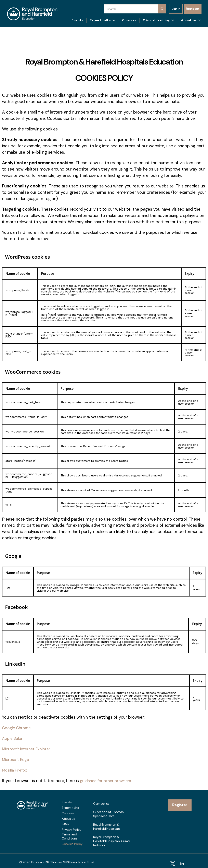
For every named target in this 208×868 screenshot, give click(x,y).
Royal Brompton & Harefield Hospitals (107, 818)
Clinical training (156, 20)
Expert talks (100, 20)
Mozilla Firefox (16, 770)
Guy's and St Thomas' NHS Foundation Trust (63, 859)
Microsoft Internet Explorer (28, 749)
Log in (176, 9)
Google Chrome (17, 728)
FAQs (66, 824)
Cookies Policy (72, 844)
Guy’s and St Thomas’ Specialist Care (109, 809)
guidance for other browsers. (108, 781)
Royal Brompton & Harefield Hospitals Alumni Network (112, 829)
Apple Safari (14, 738)
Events (77, 20)
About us (189, 20)
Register (193, 9)
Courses (129, 20)
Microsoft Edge (17, 760)
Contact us (101, 802)
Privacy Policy (71, 830)
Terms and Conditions (70, 836)
